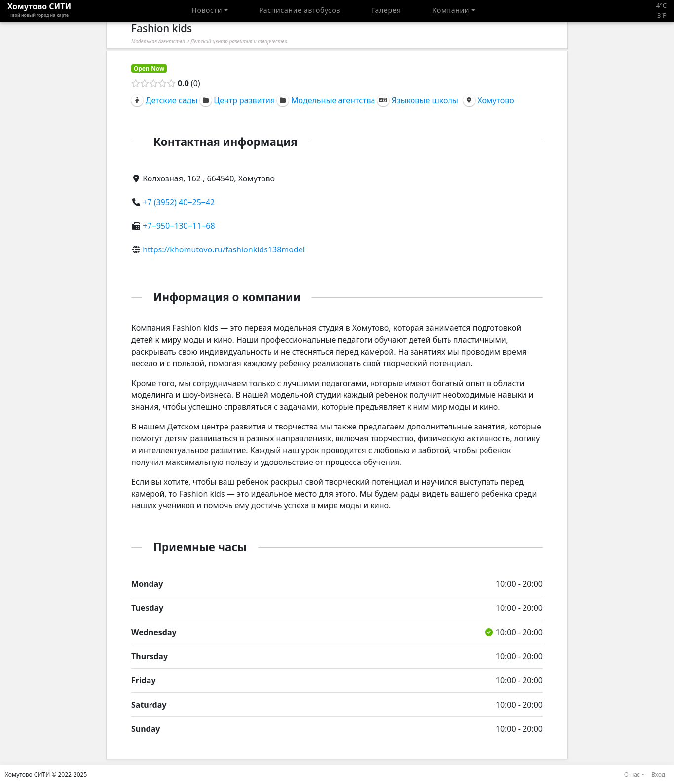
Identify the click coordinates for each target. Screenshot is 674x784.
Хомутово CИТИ (39, 11)
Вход (658, 774)
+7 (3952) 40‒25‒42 (179, 202)
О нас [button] (632, 774)
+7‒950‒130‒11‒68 (179, 226)
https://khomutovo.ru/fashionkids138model (224, 249)
